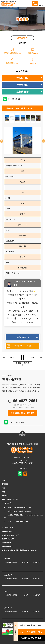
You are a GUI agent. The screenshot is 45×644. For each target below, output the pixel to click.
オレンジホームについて (10, 535)
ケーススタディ (7, 503)
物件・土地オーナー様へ (10, 499)
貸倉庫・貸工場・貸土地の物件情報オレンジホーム (19, 550)
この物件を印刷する (22, 337)
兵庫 (4, 492)
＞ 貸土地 (25, 562)
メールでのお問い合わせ (33, 632)
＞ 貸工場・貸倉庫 (11, 562)
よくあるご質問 (7, 527)
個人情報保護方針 (8, 546)
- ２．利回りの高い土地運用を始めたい (18, 511)
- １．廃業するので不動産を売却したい (18, 507)
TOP (4, 480)
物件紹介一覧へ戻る (22, 364)
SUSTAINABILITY (8, 539)
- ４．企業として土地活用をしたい (16, 521)
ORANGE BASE (7, 531)
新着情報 (5, 484)
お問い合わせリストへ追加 (22, 346)
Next (43, 140)
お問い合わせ (7, 543)
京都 (4, 488)
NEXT (33, 357)
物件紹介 (5, 495)
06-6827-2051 (25, 401)
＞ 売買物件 (37, 562)
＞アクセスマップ (23, 468)
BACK (12, 357)
